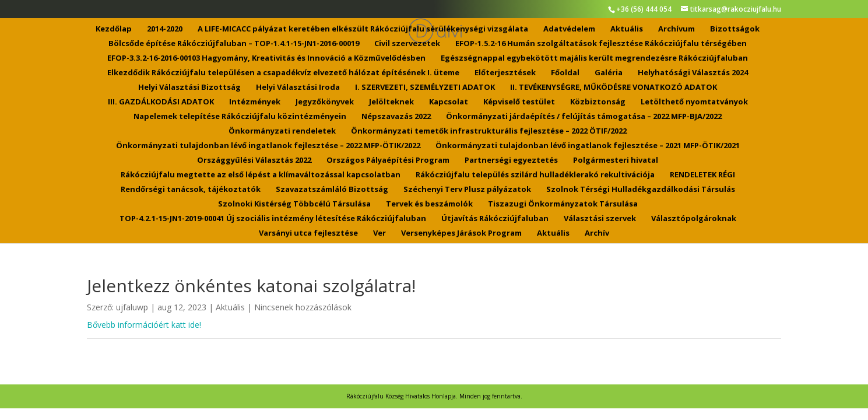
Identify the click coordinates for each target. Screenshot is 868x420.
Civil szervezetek (407, 44)
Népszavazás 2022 (396, 117)
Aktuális (627, 29)
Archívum (677, 29)
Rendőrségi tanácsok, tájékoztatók (191, 190)
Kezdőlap (114, 29)
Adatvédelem (569, 29)
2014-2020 (165, 29)
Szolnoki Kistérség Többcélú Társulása (294, 204)
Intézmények (255, 102)
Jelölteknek (391, 102)
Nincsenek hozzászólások (303, 307)
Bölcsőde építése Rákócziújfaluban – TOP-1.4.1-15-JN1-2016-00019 (234, 44)
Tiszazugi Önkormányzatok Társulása (563, 204)
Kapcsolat (449, 102)
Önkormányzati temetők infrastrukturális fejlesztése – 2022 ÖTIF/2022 (489, 131)
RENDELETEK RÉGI (702, 175)
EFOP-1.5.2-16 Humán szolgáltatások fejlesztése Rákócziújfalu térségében (601, 44)
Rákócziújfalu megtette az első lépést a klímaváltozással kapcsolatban (261, 175)
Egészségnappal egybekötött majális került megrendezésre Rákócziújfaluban (594, 58)
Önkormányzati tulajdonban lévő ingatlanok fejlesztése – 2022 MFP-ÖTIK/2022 (268, 146)
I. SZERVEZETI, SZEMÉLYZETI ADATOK (425, 87)
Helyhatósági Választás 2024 (693, 73)
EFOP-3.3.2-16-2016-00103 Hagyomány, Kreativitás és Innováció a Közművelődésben (266, 58)
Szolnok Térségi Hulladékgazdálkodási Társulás (641, 190)
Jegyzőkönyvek (325, 102)
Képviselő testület (519, 102)
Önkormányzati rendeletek (282, 131)
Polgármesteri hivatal (616, 160)
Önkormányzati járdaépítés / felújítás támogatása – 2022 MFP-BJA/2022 (584, 117)
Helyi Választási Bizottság (189, 87)
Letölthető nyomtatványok (694, 102)
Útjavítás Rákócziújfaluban (495, 219)
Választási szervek (600, 219)
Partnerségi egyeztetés (511, 160)
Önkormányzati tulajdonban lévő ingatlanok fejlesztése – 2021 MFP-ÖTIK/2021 (588, 146)
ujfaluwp (132, 307)
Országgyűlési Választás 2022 (254, 160)
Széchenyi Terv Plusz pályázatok (467, 190)
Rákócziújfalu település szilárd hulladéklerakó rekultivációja (535, 175)
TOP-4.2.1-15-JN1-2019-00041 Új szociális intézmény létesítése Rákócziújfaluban (273, 219)
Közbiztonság (598, 102)
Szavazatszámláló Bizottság (332, 190)
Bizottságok (735, 29)
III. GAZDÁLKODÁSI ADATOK (161, 102)
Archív (597, 233)
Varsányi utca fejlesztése (308, 233)
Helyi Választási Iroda (298, 87)
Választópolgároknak (694, 219)
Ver (379, 233)
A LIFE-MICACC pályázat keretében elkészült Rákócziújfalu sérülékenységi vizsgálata (363, 29)
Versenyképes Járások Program (461, 233)
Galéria (609, 73)
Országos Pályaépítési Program (388, 160)
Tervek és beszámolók (429, 204)
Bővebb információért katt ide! (144, 325)
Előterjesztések (505, 73)
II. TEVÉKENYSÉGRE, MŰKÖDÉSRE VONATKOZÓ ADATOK (614, 87)
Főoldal (565, 73)
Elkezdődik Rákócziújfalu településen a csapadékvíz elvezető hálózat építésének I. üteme (283, 73)
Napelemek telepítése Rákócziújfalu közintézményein (240, 117)
